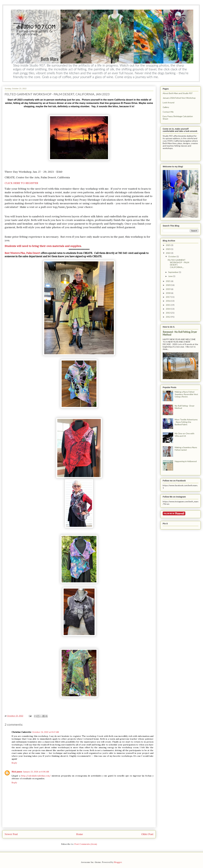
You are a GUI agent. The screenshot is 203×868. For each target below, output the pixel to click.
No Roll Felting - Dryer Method (185, 407)
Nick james (17, 772)
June (171, 276)
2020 (168, 285)
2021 (168, 281)
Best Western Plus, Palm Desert (23, 253)
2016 (168, 301)
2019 (168, 289)
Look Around (168, 102)
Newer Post (11, 834)
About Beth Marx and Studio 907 (178, 93)
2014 (168, 309)
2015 (168, 305)
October (172, 256)
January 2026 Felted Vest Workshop (179, 98)
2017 (168, 297)
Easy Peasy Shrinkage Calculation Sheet (178, 118)
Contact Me (168, 112)
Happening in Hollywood (186, 461)
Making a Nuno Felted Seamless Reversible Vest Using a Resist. (186, 394)
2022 (168, 253)
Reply (14, 763)
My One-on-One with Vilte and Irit (185, 435)
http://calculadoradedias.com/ (36, 776)
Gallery (166, 107)
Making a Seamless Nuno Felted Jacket (186, 449)
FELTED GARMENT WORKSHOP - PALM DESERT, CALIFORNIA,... (178, 264)
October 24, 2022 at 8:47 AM (46, 732)
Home (80, 834)
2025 (168, 245)
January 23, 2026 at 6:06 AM (36, 772)
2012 (168, 317)
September (173, 272)
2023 (168, 249)
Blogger (118, 862)
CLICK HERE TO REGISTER (21, 183)
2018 (168, 293)
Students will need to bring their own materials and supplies (43, 246)
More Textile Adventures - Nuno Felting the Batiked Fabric (186, 422)
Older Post (147, 834)
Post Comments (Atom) (86, 844)
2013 (168, 313)
